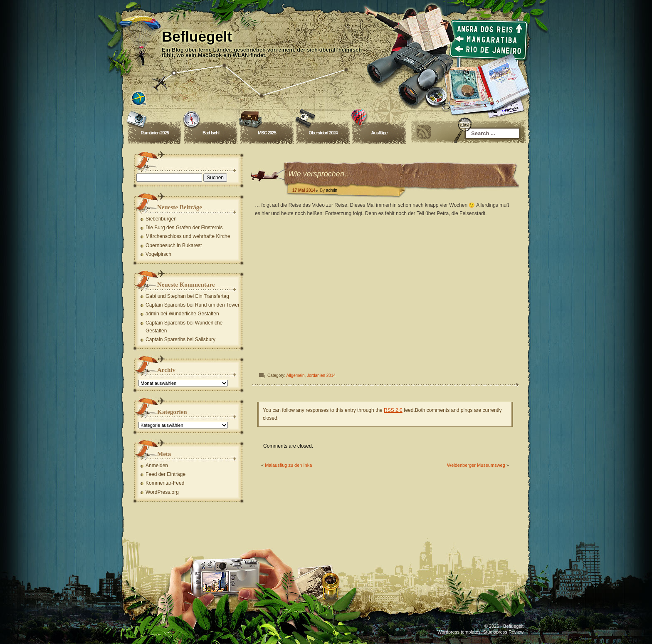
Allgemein (296, 375)
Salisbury (205, 339)
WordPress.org (162, 492)
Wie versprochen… (320, 174)
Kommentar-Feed (165, 483)
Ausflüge (379, 133)
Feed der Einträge (165, 474)
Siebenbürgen (161, 219)
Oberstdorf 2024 (323, 133)
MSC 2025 (267, 133)
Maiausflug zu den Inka (288, 465)
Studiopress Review (503, 632)
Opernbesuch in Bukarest (174, 245)
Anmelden (157, 466)
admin (332, 190)
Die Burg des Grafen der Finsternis (184, 228)
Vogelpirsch (158, 254)
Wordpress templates (459, 632)
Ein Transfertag (212, 296)
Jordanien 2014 (321, 375)
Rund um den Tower (217, 305)
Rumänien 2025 (155, 133)
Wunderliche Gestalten (194, 314)
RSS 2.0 (393, 410)
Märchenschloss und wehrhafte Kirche (188, 236)
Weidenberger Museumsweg (476, 465)
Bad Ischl (211, 133)
